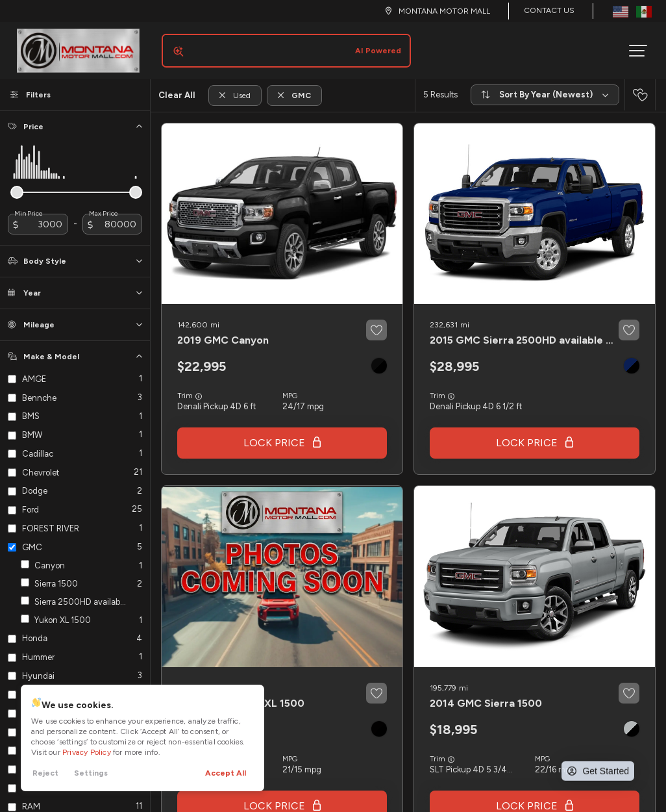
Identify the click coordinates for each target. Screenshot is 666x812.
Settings (91, 773)
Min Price (29, 203)
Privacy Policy (87, 752)
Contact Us (549, 10)
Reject (45, 773)
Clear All (177, 85)
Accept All (226, 773)
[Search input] (281, 45)
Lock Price (274, 432)
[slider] (17, 182)
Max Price (104, 203)
